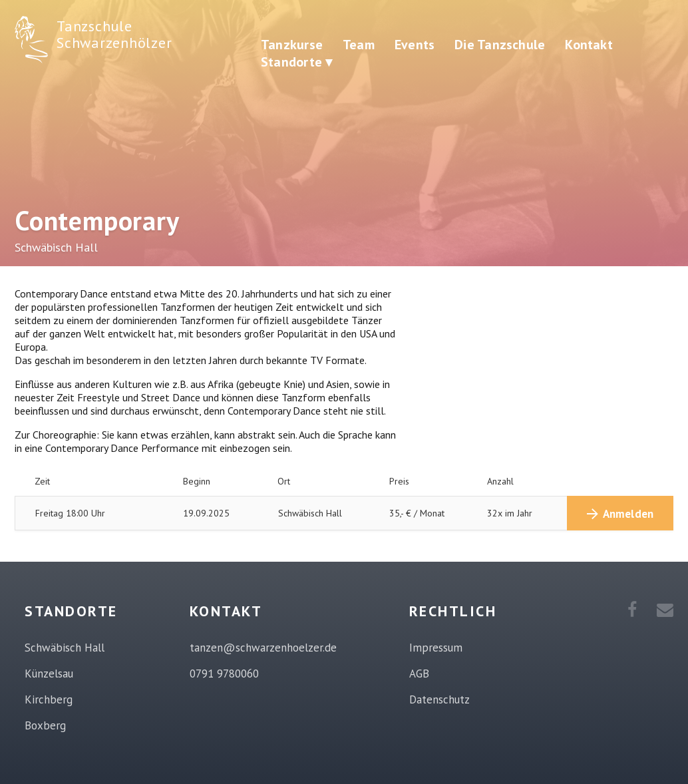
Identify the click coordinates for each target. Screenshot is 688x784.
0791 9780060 (224, 674)
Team (359, 45)
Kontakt (589, 45)
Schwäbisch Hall (65, 648)
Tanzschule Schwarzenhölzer (114, 34)
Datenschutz (439, 699)
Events (415, 45)
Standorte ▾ (296, 62)
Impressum (436, 648)
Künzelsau (49, 674)
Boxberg (45, 725)
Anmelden (628, 514)
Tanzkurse (292, 45)
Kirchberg (49, 699)
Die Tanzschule (500, 45)
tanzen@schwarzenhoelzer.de (263, 648)
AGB (419, 674)
